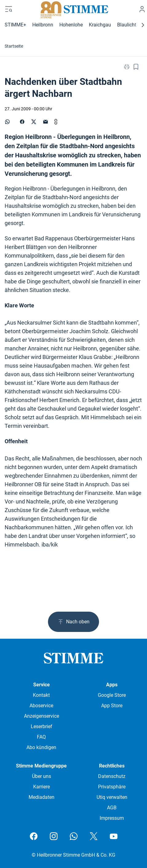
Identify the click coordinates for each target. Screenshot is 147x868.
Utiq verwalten (112, 797)
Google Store (112, 695)
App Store (112, 706)
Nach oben (73, 622)
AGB (112, 808)
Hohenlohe (71, 25)
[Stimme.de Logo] (74, 9)
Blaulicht (127, 25)
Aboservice (41, 706)
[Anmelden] (142, 9)
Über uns (42, 776)
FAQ (41, 737)
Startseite (14, 46)
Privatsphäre (112, 787)
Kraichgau (100, 25)
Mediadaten (42, 797)
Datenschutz (112, 776)
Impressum (112, 818)
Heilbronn (43, 25)
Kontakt (41, 695)
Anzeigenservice (42, 716)
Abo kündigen (41, 747)
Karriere (42, 787)
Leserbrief (42, 726)
